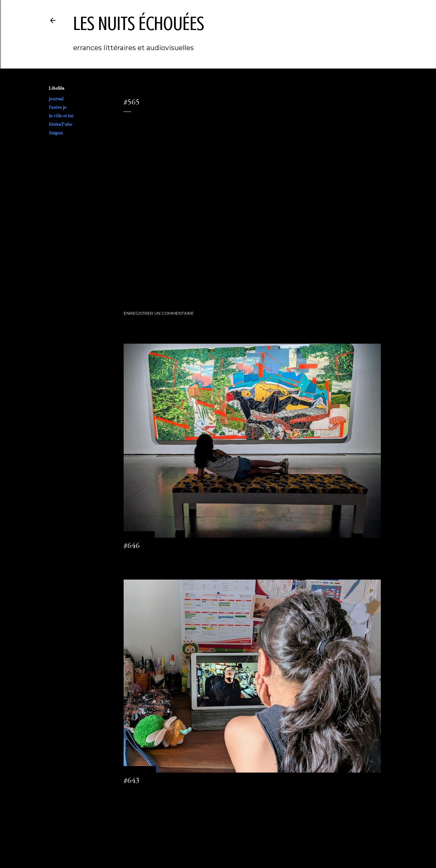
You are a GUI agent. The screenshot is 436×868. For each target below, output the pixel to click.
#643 (132, 780)
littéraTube (60, 124)
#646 (132, 545)
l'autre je (57, 107)
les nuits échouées (139, 24)
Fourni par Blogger (218, 836)
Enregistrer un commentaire (159, 313)
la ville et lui (61, 116)
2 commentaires (140, 792)
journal (56, 99)
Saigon (56, 133)
